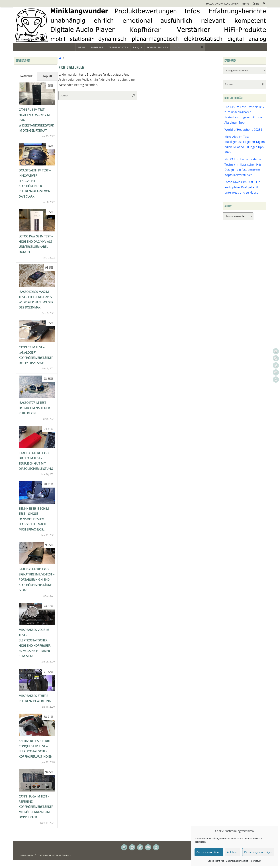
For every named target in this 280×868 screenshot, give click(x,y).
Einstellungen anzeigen (258, 852)
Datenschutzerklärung (237, 861)
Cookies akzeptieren (209, 852)
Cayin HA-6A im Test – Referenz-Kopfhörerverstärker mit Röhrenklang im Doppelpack (36, 807)
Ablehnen (233, 852)
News (246, 4)
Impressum (256, 861)
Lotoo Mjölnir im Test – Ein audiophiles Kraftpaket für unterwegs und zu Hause (242, 187)
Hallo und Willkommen (222, 4)
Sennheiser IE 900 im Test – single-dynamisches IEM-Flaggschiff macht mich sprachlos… (34, 519)
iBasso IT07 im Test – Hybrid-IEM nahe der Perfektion (34, 408)
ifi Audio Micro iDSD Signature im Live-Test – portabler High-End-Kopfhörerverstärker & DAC (37, 580)
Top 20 (47, 76)
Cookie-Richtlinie (216, 861)
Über (256, 4)
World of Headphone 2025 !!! (244, 130)
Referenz (26, 76)
